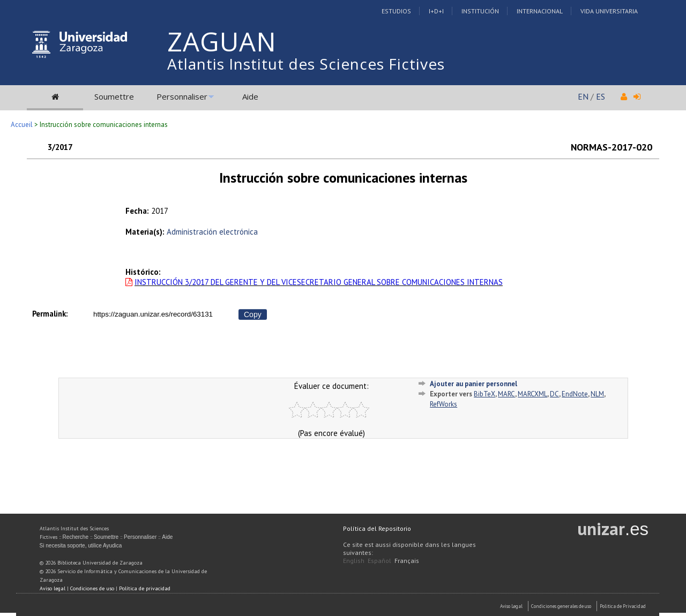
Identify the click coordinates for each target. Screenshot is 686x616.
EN (583, 96)
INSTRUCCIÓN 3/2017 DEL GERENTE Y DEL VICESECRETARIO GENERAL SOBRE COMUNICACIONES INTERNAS (319, 282)
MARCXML (532, 394)
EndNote (575, 394)
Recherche (76, 537)
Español (379, 561)
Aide (250, 96)
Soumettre (114, 96)
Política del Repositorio (377, 528)
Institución (480, 11)
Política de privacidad (145, 588)
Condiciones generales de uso (561, 606)
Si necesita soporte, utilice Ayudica (81, 546)
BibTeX (484, 394)
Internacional (540, 11)
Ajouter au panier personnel (474, 384)
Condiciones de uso (92, 588)
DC (554, 394)
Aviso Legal (511, 606)
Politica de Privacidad (623, 606)
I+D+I (436, 11)
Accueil (22, 125)
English (354, 561)
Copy (253, 314)
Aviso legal (53, 588)
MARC (506, 394)
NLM (597, 394)
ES (601, 96)
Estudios (396, 11)
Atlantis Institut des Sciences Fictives (306, 64)
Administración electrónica (212, 232)
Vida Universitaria (609, 11)
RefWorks (443, 404)
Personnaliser (182, 96)
